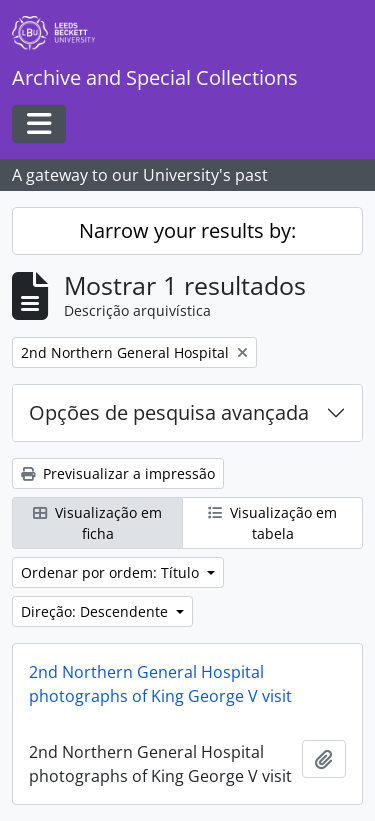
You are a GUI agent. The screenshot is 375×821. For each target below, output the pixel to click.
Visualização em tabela (272, 523)
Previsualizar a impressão (118, 473)
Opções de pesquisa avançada (169, 412)
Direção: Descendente (96, 611)
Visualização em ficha (97, 523)
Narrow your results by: (187, 230)
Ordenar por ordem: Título (112, 572)
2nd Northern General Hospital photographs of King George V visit (160, 684)
